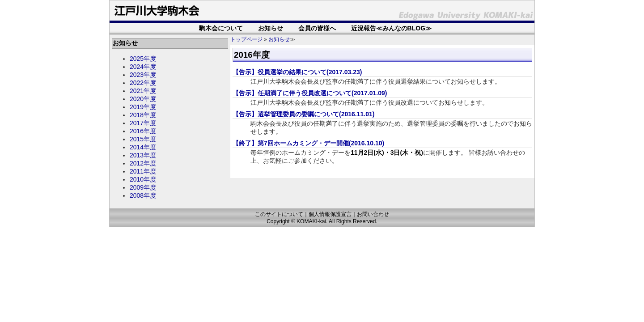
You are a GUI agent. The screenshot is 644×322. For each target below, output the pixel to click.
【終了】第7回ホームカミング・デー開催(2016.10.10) (308, 143)
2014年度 (143, 147)
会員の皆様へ (317, 28)
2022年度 (143, 83)
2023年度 (143, 75)
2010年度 (143, 179)
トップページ (246, 39)
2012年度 (143, 163)
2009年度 (143, 187)
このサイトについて (279, 214)
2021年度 (143, 91)
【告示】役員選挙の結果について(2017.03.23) (297, 72)
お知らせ (271, 28)
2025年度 (143, 59)
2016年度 (143, 131)
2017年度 (143, 123)
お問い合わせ (373, 214)
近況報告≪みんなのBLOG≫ (391, 28)
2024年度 (143, 67)
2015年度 (143, 139)
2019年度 (143, 107)
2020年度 (143, 99)
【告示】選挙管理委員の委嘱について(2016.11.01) (303, 114)
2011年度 (143, 171)
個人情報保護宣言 (330, 214)
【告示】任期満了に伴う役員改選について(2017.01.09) (310, 93)
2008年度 (143, 195)
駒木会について (221, 28)
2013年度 (143, 155)
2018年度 (143, 115)
